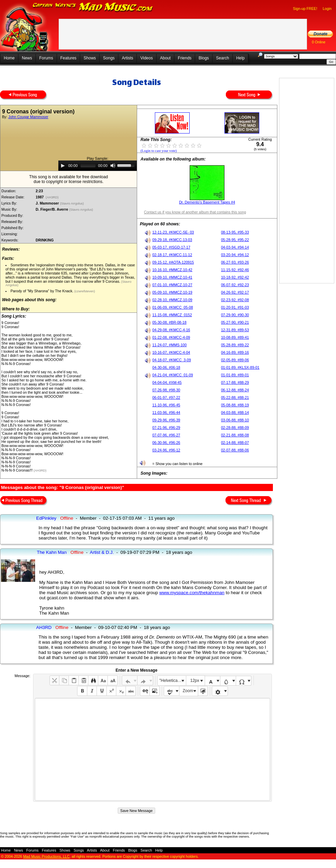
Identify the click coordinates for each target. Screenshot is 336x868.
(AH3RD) (52, 197)
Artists (127, 58)
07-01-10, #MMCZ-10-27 (172, 285)
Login (327, 9)
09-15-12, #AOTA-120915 (173, 262)
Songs (109, 58)
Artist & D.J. (102, 552)
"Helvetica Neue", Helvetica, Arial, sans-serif (173, 681)
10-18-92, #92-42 (235, 277)
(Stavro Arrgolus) (72, 204)
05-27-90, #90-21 (235, 322)
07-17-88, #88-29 (235, 382)
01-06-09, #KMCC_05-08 (173, 307)
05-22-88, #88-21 (235, 397)
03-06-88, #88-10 (235, 420)
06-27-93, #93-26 (235, 262)
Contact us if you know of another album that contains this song (195, 212)
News (27, 58)
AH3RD (44, 627)
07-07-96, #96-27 (166, 435)
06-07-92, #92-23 (235, 285)
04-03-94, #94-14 (235, 247)
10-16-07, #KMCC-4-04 (171, 352)
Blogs (204, 58)
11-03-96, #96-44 (166, 412)
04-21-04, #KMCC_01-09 (173, 375)
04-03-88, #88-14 (235, 412)
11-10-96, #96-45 (166, 405)
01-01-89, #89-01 (235, 375)
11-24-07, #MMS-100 (170, 345)
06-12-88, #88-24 (235, 390)
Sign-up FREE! (305, 9)
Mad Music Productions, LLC (46, 856)
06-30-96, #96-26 (166, 443)
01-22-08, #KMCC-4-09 (171, 337)
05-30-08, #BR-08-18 (170, 322)
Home (9, 58)
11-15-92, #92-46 (235, 270)
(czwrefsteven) (84, 291)
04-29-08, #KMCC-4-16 (171, 330)
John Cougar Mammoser (28, 117)
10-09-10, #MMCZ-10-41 (172, 277)
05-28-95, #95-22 (235, 240)
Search (222, 58)
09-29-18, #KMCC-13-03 (172, 240)
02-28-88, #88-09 (235, 428)
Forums (46, 58)
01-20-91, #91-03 (235, 307)
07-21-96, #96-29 (166, 428)
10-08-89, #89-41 (235, 337)
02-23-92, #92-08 (235, 300)
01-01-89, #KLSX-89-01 (240, 367)
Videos (146, 58)
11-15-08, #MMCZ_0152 (172, 315)
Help (240, 58)
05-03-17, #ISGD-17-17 (171, 247)
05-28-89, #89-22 (235, 345)
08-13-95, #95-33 (235, 232)
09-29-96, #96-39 (166, 420)
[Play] (63, 166)
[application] (98, 166)
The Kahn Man (52, 552)
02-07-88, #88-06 (235, 450)
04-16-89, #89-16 (235, 352)
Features (68, 58)
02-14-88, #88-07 (235, 443)
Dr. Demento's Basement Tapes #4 (207, 202)
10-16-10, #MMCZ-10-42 (172, 270)
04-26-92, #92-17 (235, 292)
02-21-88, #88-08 (235, 435)
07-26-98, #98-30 (166, 390)
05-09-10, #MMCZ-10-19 (172, 292)
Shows (90, 58)
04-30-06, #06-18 (166, 367)
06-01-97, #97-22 (166, 397)
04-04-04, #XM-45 (167, 382)
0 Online (319, 42)
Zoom (188, 691)
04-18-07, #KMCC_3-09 (172, 360)
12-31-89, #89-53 (235, 330)
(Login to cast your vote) (159, 151)
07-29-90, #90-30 (235, 315)
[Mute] (113, 166)
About (165, 58)
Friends (185, 58)
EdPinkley (46, 518)
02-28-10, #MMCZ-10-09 (172, 300)
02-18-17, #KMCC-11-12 (172, 255)
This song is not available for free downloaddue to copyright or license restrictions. (69, 179)
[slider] (88, 166)
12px (195, 681)
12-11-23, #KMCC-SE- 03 (173, 232)
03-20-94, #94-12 (235, 255)
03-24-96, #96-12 (166, 450)
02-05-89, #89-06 (235, 360)
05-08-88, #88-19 (235, 405)
